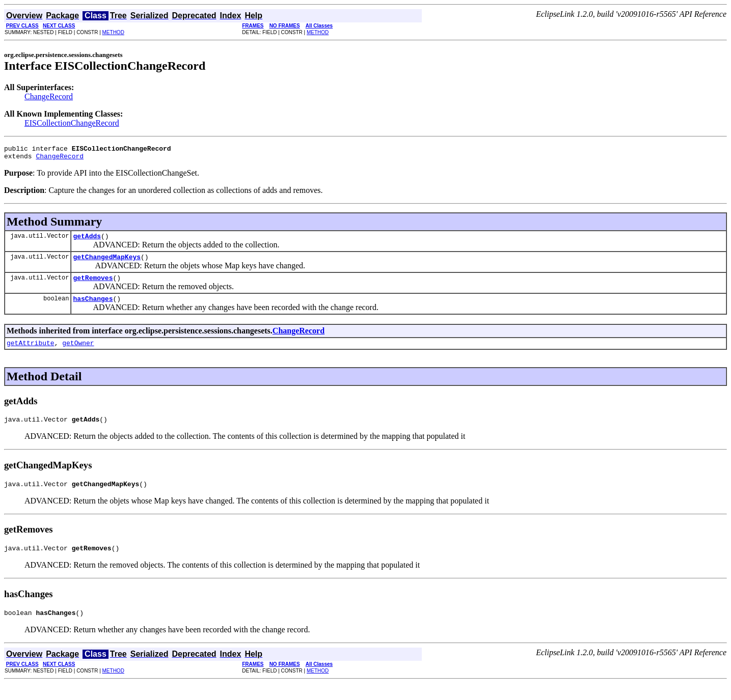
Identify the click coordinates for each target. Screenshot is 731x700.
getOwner (78, 353)
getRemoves (93, 285)
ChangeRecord (49, 96)
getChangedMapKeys (107, 263)
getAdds (87, 240)
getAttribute (31, 353)
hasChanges (93, 307)
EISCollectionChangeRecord (72, 123)
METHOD (113, 32)
